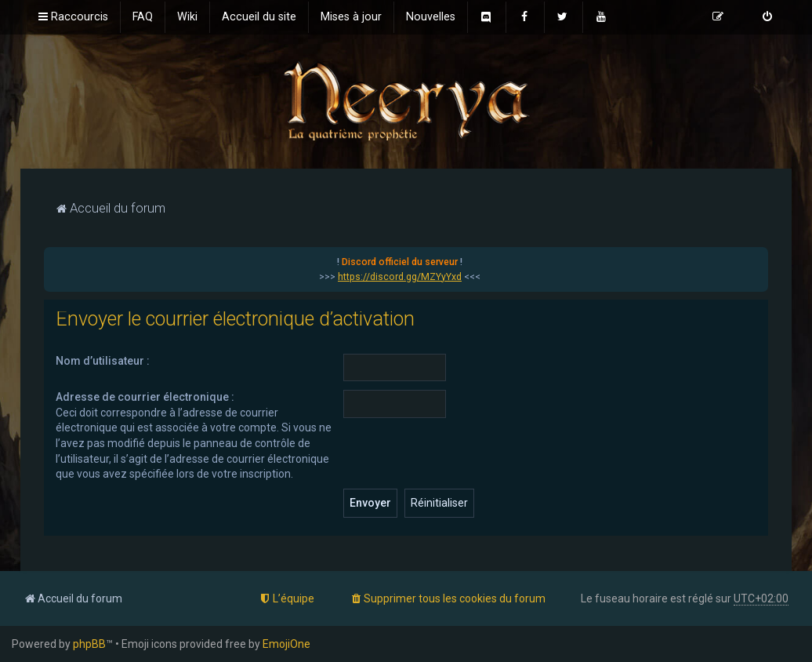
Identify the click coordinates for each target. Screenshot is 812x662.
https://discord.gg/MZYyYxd (400, 277)
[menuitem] (143, 17)
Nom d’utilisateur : (103, 361)
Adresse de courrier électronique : (145, 397)
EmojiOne (286, 644)
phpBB (89, 644)
